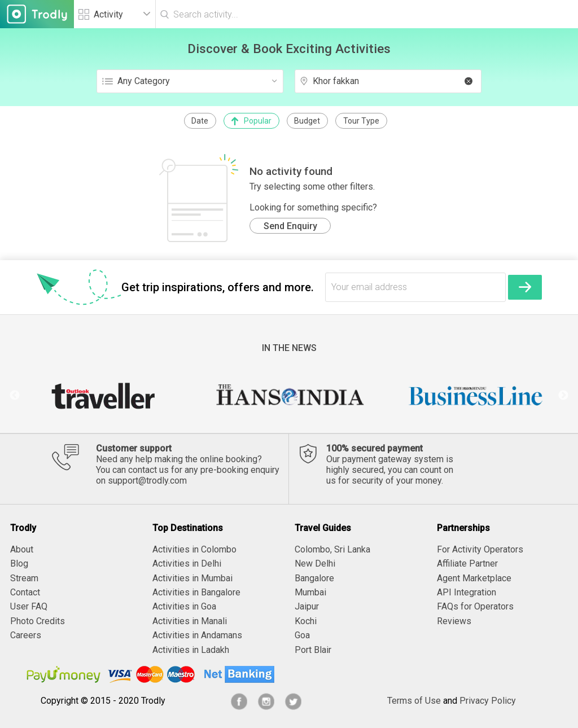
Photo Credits (38, 621)
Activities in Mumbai (192, 578)
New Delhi (315, 563)
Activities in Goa (184, 606)
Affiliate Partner (467, 563)
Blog (19, 563)
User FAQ (29, 606)
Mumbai (310, 592)
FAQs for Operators (475, 606)
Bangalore (314, 578)
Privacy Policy (488, 701)
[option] (102, 396)
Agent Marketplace (474, 578)
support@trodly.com (147, 481)
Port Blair (313, 650)
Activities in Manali (190, 621)
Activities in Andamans (197, 635)
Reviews (454, 621)
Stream (24, 578)
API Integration (467, 592)
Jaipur (307, 606)
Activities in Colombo (194, 549)
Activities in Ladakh (191, 650)
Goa (302, 635)
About (22, 549)
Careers (26, 635)
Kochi (306, 621)
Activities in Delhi (187, 563)
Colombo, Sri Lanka (332, 549)
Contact (25, 592)
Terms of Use (414, 701)
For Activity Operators (480, 549)
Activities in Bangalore (196, 592)
